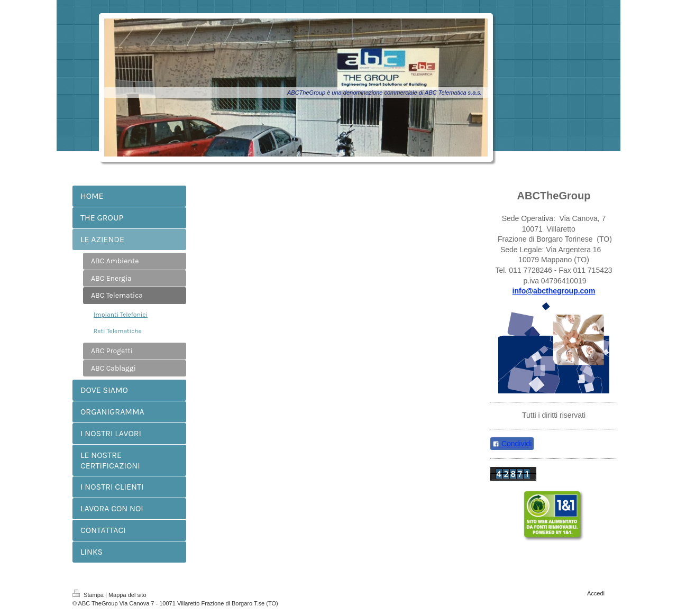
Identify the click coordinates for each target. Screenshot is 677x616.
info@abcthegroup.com (554, 291)
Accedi (596, 593)
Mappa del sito (127, 595)
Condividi (512, 444)
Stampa (89, 595)
